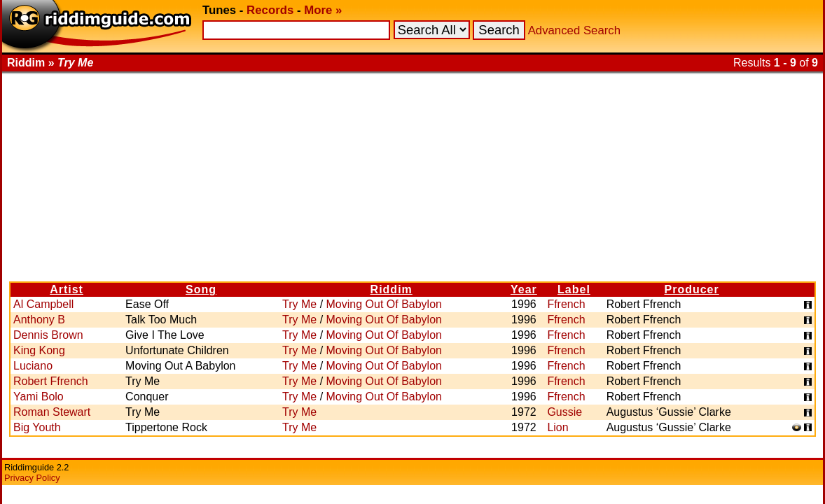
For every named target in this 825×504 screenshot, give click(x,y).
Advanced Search (574, 30)
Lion (557, 427)
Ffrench (566, 304)
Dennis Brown (48, 335)
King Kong (39, 350)
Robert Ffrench (51, 381)
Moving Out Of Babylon (384, 304)
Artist (67, 289)
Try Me (299, 304)
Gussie (564, 412)
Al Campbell (43, 304)
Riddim (391, 289)
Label (574, 289)
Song (201, 289)
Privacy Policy (32, 478)
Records (270, 10)
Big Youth (37, 427)
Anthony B (39, 320)
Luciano (33, 366)
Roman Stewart (52, 412)
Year (524, 289)
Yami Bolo (39, 397)
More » (323, 10)
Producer (691, 289)
